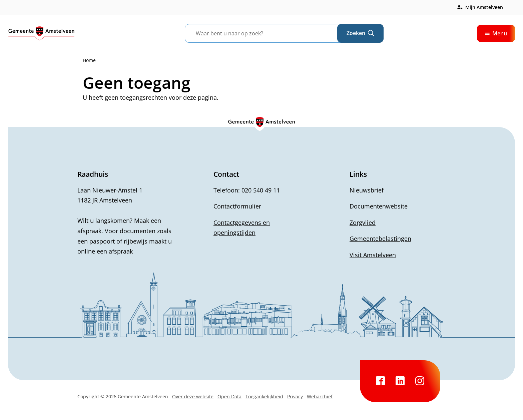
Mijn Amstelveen (484, 7)
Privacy (295, 396)
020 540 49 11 (261, 190)
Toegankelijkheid (264, 396)
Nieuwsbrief (367, 190)
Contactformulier (237, 206)
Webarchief (320, 396)
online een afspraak (105, 251)
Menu (496, 33)
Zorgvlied (363, 223)
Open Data (229, 396)
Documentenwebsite (379, 206)
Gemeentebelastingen (380, 239)
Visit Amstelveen (373, 255)
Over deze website (193, 396)
